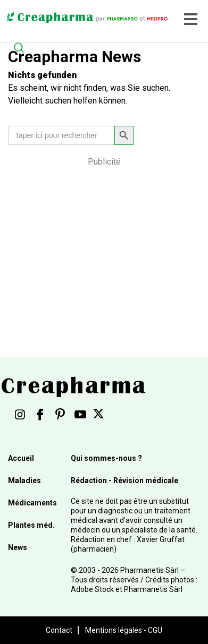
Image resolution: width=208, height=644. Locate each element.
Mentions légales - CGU (124, 630)
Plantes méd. (31, 525)
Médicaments (32, 503)
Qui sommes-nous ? (106, 458)
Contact (59, 630)
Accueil (21, 458)
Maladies (24, 480)
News (18, 547)
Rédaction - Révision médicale (124, 480)
